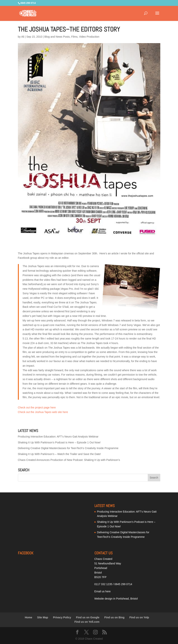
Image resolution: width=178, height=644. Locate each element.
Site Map (43, 617)
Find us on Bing (114, 617)
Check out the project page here (37, 407)
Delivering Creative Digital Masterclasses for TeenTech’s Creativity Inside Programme (68, 448)
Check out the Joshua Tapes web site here (43, 412)
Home (28, 617)
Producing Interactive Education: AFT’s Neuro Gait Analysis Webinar (58, 437)
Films (74, 37)
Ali (23, 37)
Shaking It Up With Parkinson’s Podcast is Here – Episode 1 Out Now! (59, 442)
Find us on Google (88, 617)
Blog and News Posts (57, 37)
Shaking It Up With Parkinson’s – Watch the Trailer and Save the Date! (59, 454)
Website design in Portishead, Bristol (116, 599)
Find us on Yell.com (87, 622)
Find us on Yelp (139, 617)
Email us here (103, 591)
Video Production (89, 37)
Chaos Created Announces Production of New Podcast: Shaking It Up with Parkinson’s (69, 460)
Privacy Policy (62, 617)
